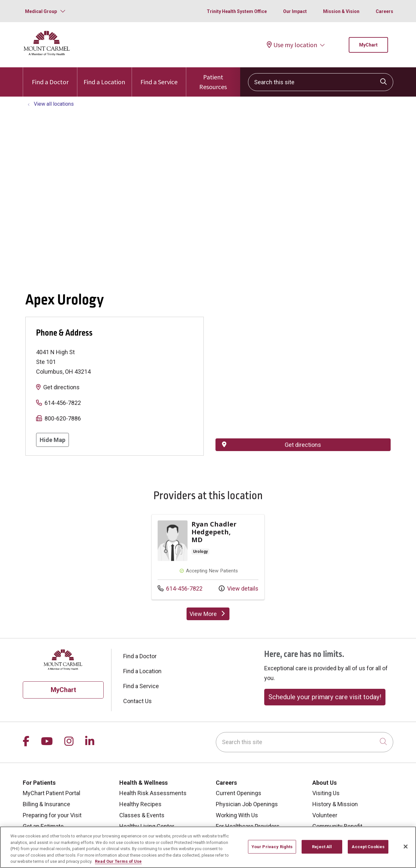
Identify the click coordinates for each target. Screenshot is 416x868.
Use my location (292, 45)
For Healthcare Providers (248, 826)
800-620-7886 (63, 418)
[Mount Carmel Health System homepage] (47, 54)
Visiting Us (326, 793)
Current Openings (239, 793)
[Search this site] (321, 82)
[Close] (406, 847)
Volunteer (325, 815)
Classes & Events (142, 815)
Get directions (61, 387)
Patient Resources (213, 79)
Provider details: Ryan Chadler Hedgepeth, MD (208, 557)
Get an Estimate (43, 826)
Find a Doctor (50, 77)
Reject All (322, 847)
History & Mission (335, 804)
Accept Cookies (368, 847)
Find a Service (159, 77)
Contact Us (137, 701)
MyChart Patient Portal (52, 793)
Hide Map (52, 440)
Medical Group (41, 11)
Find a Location (104, 77)
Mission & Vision (341, 11)
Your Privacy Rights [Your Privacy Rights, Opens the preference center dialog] (272, 847)
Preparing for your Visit (52, 815)
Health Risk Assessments (153, 793)
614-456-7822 (63, 403)
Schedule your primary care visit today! (325, 697)
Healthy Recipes (140, 804)
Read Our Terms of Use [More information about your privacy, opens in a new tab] (118, 861)
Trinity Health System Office (237, 11)
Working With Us (237, 815)
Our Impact (295, 11)
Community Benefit (337, 826)
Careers (384, 11)
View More (209, 615)
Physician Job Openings (247, 804)
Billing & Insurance (46, 804)
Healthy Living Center (147, 826)
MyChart (368, 45)
